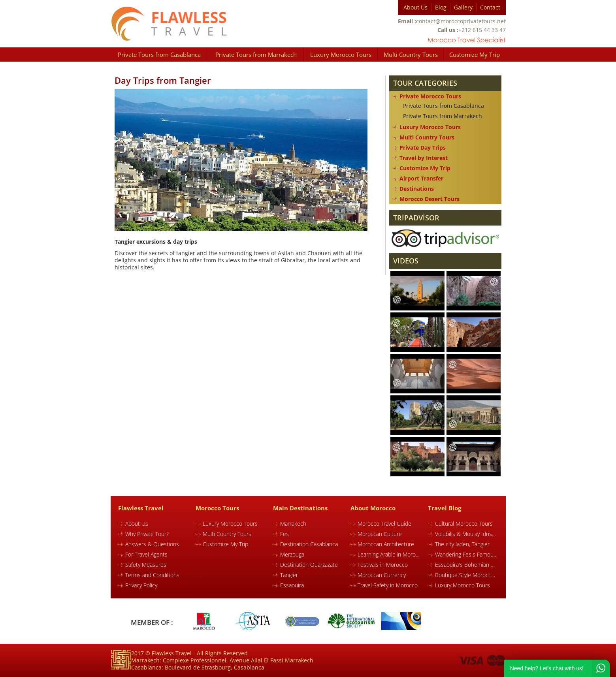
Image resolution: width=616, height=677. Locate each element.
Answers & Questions (152, 544)
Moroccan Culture (380, 534)
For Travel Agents (146, 554)
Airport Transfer (421, 178)
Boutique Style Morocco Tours (466, 575)
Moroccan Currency (382, 575)
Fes (284, 534)
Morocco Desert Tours (430, 199)
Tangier (289, 575)
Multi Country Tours (411, 55)
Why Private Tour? (147, 534)
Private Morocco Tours (430, 96)
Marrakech (293, 524)
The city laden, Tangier (462, 544)
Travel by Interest (424, 158)
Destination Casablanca (309, 544)
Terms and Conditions (152, 575)
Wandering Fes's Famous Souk (466, 554)
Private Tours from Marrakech (256, 55)
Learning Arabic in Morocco (389, 554)
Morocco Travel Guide (384, 524)
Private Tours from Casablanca (159, 55)
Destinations (417, 189)
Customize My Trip (475, 55)
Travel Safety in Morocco (388, 585)
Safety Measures (146, 565)
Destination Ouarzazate (309, 565)
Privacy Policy (141, 585)
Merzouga (292, 554)
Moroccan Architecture (386, 544)
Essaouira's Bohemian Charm (466, 565)
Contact (490, 7)
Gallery (463, 7)
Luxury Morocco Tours (341, 55)
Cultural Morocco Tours (464, 524)
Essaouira (292, 585)
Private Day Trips (423, 148)
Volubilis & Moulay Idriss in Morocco (466, 534)
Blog (441, 7)
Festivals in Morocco (383, 565)
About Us (415, 7)
